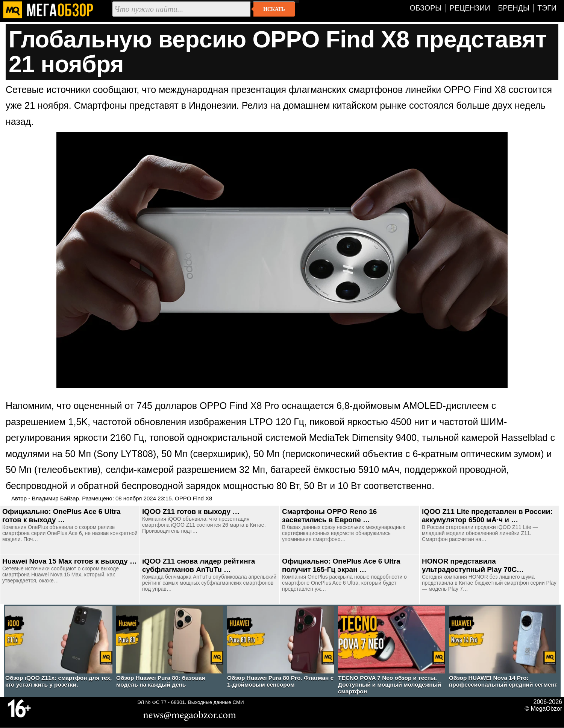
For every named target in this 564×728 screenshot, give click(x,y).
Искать (274, 9)
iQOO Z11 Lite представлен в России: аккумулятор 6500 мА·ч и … (487, 516)
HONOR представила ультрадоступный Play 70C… (473, 565)
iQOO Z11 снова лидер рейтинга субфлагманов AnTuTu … (199, 565)
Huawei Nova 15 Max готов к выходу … (70, 561)
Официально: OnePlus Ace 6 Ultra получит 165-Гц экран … (341, 565)
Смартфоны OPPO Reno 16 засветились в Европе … (329, 516)
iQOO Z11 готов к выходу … (191, 511)
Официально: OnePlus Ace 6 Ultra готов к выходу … (61, 516)
